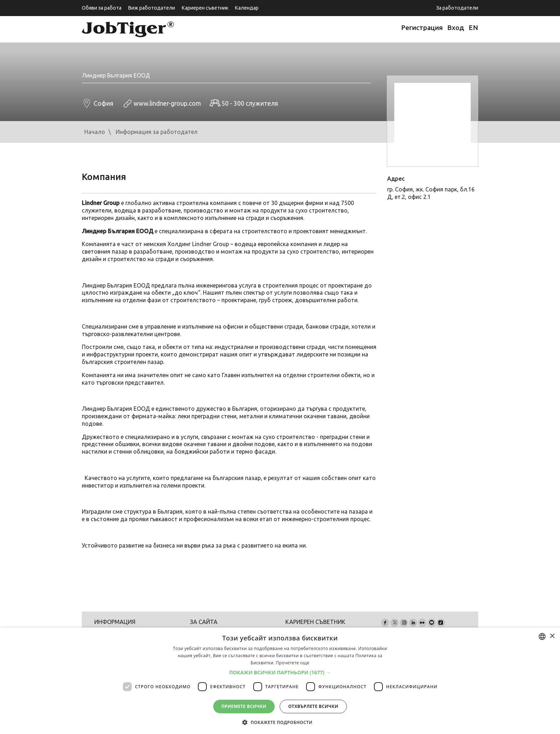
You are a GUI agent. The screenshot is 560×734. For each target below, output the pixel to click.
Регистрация (422, 28)
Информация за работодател (157, 132)
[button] (280, 673)
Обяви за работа (102, 8)
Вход (456, 28)
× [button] (552, 636)
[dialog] (280, 681)
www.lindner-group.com (167, 103)
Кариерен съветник (205, 8)
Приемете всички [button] (244, 706)
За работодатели (457, 8)
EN (473, 28)
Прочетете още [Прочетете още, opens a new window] (292, 663)
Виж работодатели (151, 8)
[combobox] (542, 636)
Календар (247, 8)
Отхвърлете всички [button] (313, 706)
